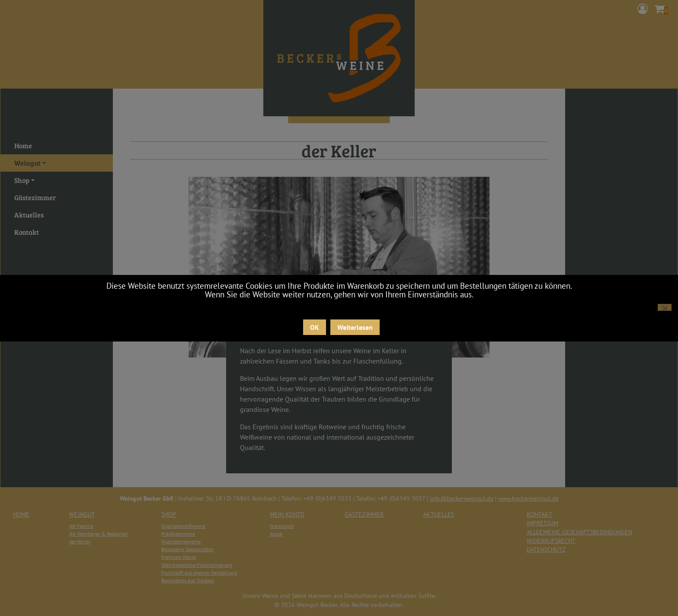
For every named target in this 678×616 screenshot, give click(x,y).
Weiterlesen (355, 327)
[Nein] (665, 307)
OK (315, 327)
